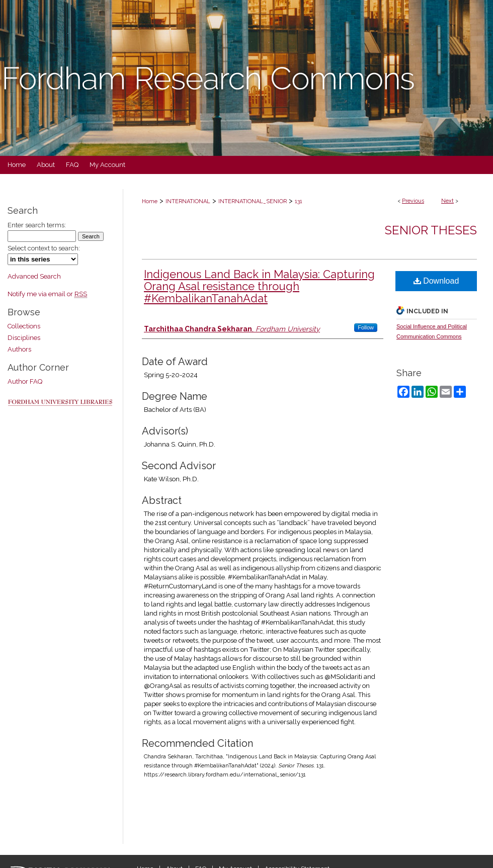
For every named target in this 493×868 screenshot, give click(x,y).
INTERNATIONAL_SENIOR (253, 201)
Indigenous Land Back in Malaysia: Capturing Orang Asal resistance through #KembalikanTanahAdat (259, 286)
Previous (413, 201)
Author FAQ (25, 381)
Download (436, 281)
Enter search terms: (37, 225)
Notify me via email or (47, 294)
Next (447, 201)
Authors (19, 349)
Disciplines (24, 338)
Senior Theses (431, 230)
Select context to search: (44, 248)
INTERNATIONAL (188, 201)
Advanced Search (34, 276)
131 (299, 201)
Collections (24, 326)
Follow (366, 327)
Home (150, 201)
